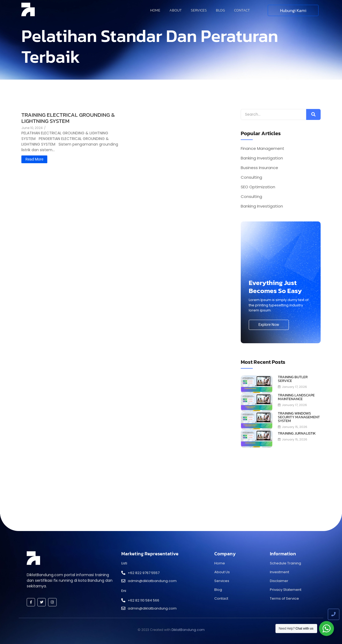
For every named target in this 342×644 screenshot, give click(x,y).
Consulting (251, 177)
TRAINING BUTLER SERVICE (293, 379)
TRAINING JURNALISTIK (297, 434)
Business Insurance (259, 168)
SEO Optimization (258, 187)
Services (199, 10)
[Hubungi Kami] (293, 10)
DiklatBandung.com (188, 630)
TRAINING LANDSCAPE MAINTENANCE (296, 397)
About (176, 10)
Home (155, 10)
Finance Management (263, 149)
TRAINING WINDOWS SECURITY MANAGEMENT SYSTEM (299, 417)
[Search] (273, 114)
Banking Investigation (262, 158)
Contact (242, 10)
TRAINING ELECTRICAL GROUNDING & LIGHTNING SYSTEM (68, 118)
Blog (220, 10)
